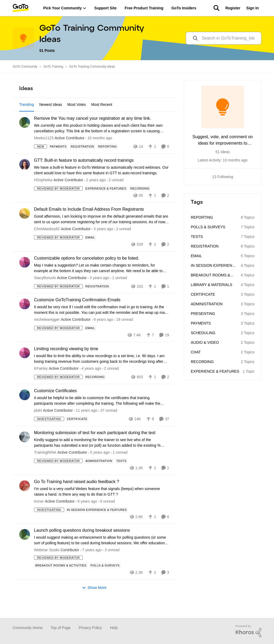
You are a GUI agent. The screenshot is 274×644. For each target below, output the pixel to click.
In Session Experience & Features (214, 266)
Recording (202, 362)
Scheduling (203, 333)
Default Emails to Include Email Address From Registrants (89, 225)
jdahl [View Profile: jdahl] (38, 426)
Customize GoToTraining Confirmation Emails (77, 315)
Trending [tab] (27, 105)
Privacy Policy (90, 628)
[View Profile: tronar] (25, 501)
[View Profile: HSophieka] (25, 180)
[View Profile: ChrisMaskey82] (25, 229)
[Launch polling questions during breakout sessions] (102, 556)
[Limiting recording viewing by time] (102, 374)
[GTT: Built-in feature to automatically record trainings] (102, 186)
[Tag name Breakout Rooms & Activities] (61, 581)
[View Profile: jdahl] (25, 410)
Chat (196, 352)
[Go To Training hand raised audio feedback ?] (102, 507)
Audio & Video (205, 342)
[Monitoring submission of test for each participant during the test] (102, 458)
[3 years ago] (90, 384)
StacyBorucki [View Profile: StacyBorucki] (45, 293)
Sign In (252, 8)
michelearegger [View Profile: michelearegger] (47, 335)
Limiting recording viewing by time (66, 364)
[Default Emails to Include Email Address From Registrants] (102, 234)
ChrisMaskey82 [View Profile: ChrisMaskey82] (47, 244)
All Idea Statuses (33, 121)
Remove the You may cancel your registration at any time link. (93, 134)
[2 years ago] (102, 244)
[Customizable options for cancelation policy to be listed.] (102, 283)
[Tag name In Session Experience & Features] (97, 525)
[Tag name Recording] (140, 204)
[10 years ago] (86, 426)
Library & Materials (212, 285)
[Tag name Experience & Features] (106, 204)
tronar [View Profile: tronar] (39, 516)
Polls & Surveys (208, 227)
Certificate (203, 294)
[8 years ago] (102, 335)
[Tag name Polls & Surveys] (105, 581)
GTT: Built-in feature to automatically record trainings (84, 176)
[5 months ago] (95, 196)
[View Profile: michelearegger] (25, 319)
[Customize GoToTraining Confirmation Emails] (102, 325)
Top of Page (61, 628)
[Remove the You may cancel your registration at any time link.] (102, 144)
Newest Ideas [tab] (51, 105)
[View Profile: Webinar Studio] (25, 550)
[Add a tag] (79, 120)
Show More (94, 603)
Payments (201, 323)
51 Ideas (223, 152)
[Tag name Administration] (99, 476)
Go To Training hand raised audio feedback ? (77, 497)
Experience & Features (215, 371)
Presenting (203, 314)
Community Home (28, 628)
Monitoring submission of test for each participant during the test (95, 448)
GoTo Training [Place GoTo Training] (53, 67)
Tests (197, 237)
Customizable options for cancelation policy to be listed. (87, 273)
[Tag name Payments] (58, 162)
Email (196, 256)
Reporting (202, 217)
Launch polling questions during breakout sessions (82, 546)
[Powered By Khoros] (249, 631)
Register (233, 8)
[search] (229, 38)
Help (114, 628)
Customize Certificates (55, 406)
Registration (205, 246)
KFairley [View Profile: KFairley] (41, 384)
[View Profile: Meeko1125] (25, 138)
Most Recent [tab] (102, 105)
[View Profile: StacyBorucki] (25, 277)
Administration (207, 304)
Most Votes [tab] (77, 105)
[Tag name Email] (90, 253)
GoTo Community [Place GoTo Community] (25, 67)
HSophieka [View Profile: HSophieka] (43, 195)
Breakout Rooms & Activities (210, 275)
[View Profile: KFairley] (25, 368)
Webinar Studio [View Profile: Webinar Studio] (47, 565)
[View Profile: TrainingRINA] (25, 452)
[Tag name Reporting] (108, 162)
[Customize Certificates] (102, 416)
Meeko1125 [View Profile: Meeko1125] (44, 153)
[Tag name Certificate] (77, 434)
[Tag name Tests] (121, 476)
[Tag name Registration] (82, 162)
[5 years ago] (99, 468)
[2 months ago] (99, 154)
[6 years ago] (86, 517)
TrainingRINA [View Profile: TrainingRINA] (45, 468)
